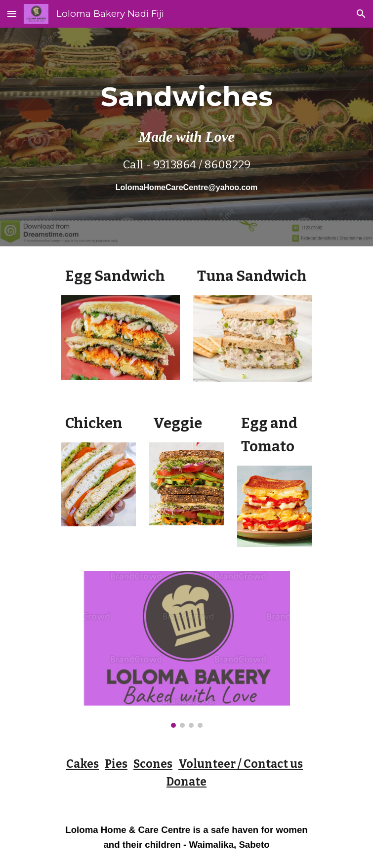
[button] (12, 14)
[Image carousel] (186, 649)
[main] (186, 137)
